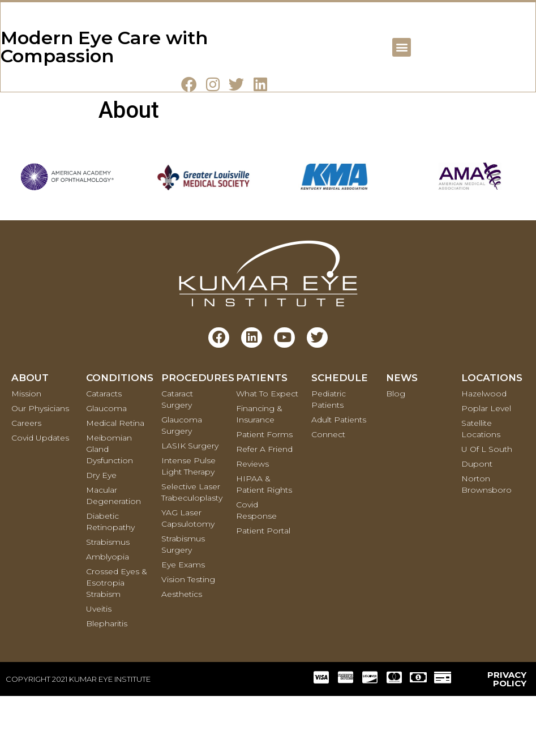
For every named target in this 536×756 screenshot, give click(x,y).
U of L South (487, 509)
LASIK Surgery (190, 506)
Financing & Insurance (259, 474)
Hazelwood (484, 454)
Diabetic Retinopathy (110, 582)
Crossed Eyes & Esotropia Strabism (117, 643)
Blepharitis (107, 684)
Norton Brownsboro (486, 544)
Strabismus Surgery (183, 604)
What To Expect (267, 454)
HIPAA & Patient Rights (264, 544)
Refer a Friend (264, 509)
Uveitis (99, 669)
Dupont (477, 524)
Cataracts (104, 454)
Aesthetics (182, 654)
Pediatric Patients (329, 459)
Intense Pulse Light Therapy (188, 526)
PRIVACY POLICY (507, 739)
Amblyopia (108, 617)
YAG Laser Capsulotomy (188, 578)
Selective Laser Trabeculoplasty (192, 552)
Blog (396, 454)
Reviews (252, 524)
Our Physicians (40, 468)
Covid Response (256, 570)
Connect (328, 494)
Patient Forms (264, 494)
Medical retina (115, 483)
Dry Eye (101, 535)
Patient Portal (263, 591)
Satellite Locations (481, 489)
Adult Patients (339, 480)
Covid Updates (40, 498)
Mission (26, 454)
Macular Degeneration (113, 556)
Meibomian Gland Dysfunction (110, 509)
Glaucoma (106, 468)
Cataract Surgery (177, 459)
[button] (401, 76)
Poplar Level (486, 468)
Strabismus (108, 602)
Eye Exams (183, 625)
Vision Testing (188, 639)
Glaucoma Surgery (182, 485)
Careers (26, 483)
